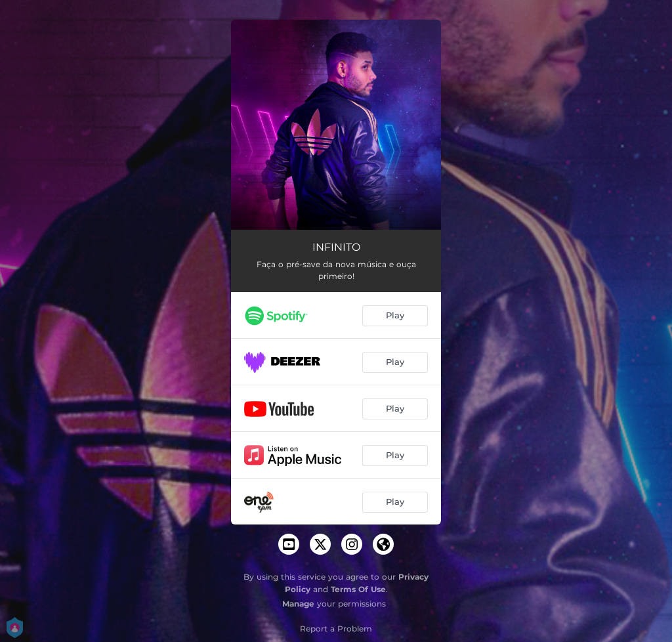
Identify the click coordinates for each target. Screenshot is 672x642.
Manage (298, 604)
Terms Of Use (358, 589)
